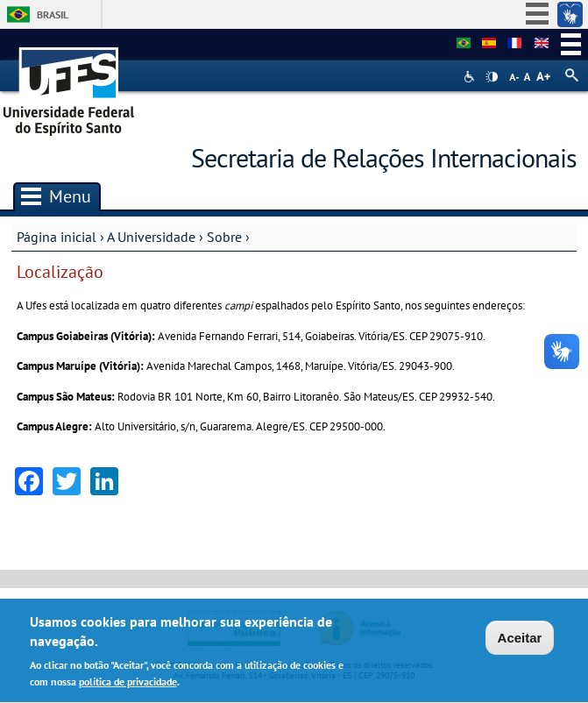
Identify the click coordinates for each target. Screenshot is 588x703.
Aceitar (520, 639)
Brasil (53, 14)
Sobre (224, 237)
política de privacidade (128, 684)
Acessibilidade (471, 77)
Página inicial (57, 237)
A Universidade (151, 237)
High (492, 77)
